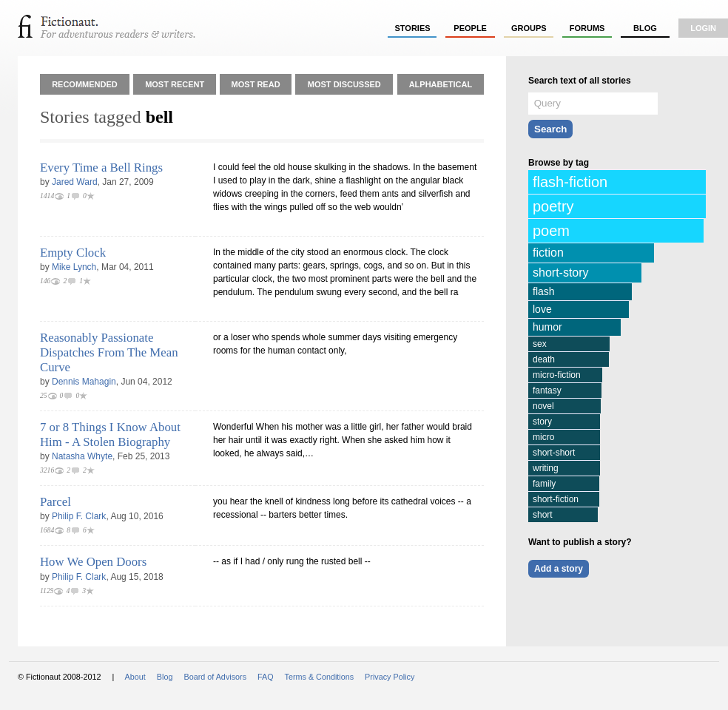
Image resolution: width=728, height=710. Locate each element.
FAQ (266, 677)
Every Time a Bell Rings (101, 168)
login (703, 28)
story (542, 422)
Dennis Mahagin (84, 382)
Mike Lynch (74, 267)
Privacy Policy (390, 677)
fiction (548, 253)
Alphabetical (441, 84)
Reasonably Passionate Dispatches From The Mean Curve (109, 352)
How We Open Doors (93, 562)
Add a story (559, 569)
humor (547, 327)
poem (551, 231)
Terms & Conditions (320, 677)
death (544, 359)
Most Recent (175, 84)
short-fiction (556, 499)
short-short (554, 453)
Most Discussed (344, 84)
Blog (645, 28)
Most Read (256, 84)
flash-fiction (570, 182)
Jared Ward (75, 182)
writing (546, 468)
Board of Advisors (215, 677)
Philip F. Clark (79, 516)
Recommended (85, 84)
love (542, 309)
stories (413, 28)
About (135, 677)
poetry (553, 206)
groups (529, 28)
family (544, 484)
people (470, 28)
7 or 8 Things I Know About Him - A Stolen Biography (110, 435)
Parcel (55, 502)
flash (544, 291)
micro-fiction (557, 375)
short (543, 515)
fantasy (547, 390)
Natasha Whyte (82, 456)
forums (587, 28)
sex (540, 344)
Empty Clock (73, 253)
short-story (561, 273)
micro (543, 437)
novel (543, 406)
